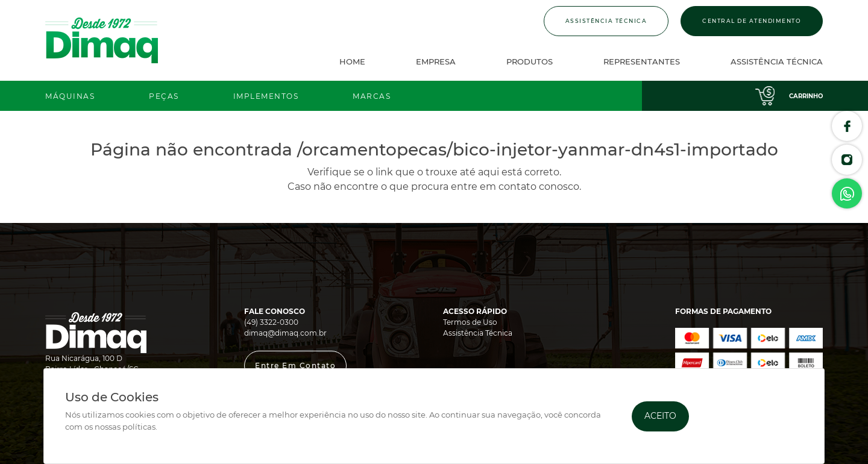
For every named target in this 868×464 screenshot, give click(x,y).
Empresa (436, 61)
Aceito (660, 416)
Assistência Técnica (606, 21)
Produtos (530, 61)
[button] (295, 366)
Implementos (266, 96)
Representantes (642, 61)
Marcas (372, 96)
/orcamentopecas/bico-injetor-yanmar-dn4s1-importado (538, 149)
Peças (164, 96)
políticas (139, 427)
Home (352, 61)
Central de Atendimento (752, 21)
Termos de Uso (470, 322)
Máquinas (70, 96)
